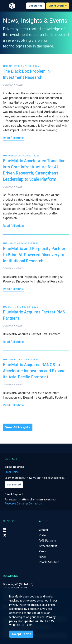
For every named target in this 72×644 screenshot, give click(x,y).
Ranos (43, 551)
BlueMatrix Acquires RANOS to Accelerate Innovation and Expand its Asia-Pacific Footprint (34, 371)
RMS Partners (47, 541)
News (42, 557)
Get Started (36, 6)
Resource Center (15, 504)
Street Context (48, 546)
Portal (43, 535)
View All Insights (18, 427)
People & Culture (49, 562)
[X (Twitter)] (5, 535)
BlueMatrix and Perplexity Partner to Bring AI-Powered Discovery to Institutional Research (34, 255)
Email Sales (12, 472)
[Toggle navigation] (5, 6)
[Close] (21, 634)
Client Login (56, 6)
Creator (44, 530)
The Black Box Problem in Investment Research (26, 74)
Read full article (13, 138)
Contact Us (35, 504)
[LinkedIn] (5, 530)
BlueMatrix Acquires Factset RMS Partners (34, 315)
